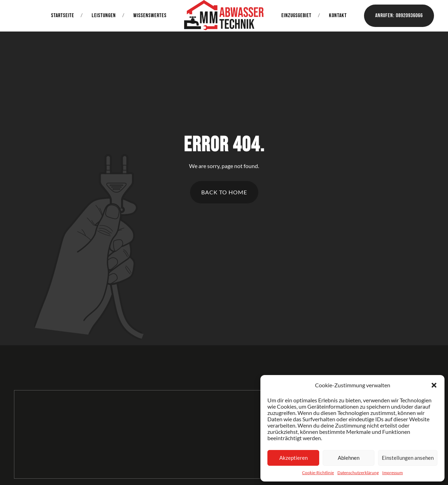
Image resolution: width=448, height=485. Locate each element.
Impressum (393, 473)
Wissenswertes (150, 16)
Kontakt (338, 16)
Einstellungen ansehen (408, 458)
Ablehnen (349, 458)
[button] (434, 385)
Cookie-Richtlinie (318, 473)
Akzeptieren (293, 458)
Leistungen (104, 16)
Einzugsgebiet (296, 16)
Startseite (63, 16)
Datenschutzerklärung (358, 473)
